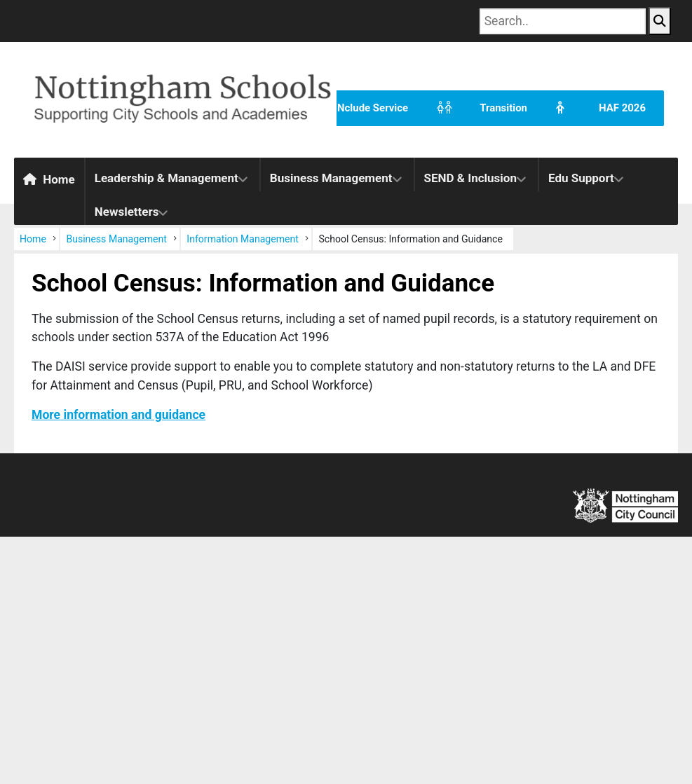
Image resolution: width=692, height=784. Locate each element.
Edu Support (581, 178)
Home (49, 179)
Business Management (331, 178)
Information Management (243, 239)
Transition (477, 108)
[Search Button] (660, 21)
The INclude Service (334, 108)
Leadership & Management (167, 178)
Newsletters (127, 212)
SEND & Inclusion (470, 178)
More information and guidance (118, 415)
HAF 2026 (596, 108)
